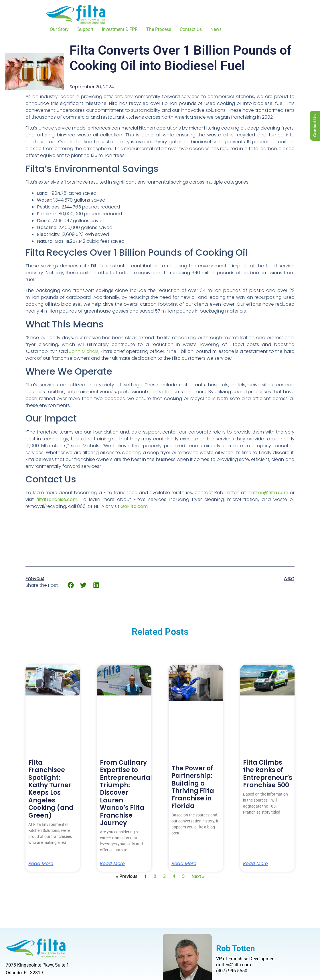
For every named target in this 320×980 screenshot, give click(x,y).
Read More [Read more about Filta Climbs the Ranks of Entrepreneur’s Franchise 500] (255, 864)
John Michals (84, 351)
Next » (198, 876)
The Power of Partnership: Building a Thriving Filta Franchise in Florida (193, 787)
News (216, 29)
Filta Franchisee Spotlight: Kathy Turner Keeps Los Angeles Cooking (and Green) (51, 789)
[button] (71, 585)
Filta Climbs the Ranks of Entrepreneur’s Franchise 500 (268, 774)
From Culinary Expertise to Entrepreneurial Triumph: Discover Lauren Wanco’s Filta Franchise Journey (126, 793)
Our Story (59, 29)
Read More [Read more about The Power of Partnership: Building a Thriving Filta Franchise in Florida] (184, 864)
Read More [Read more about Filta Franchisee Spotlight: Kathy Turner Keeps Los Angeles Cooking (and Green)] (41, 864)
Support (85, 29)
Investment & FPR (120, 29)
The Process (159, 29)
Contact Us (191, 29)
